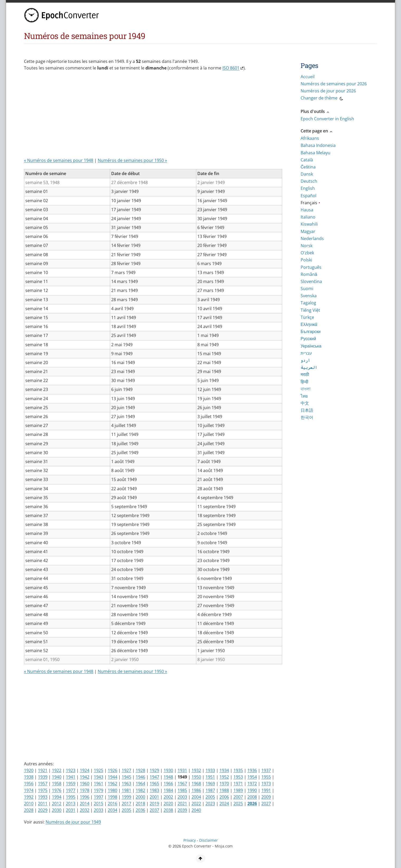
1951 (210, 777)
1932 (196, 770)
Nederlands (312, 239)
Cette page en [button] (317, 131)
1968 (196, 783)
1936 (252, 770)
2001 (154, 797)
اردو (305, 360)
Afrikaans (310, 138)
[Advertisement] (152, 116)
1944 (113, 777)
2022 (196, 803)
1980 (113, 790)
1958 (57, 783)
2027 (266, 803)
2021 (182, 803)
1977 (71, 790)
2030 (57, 810)
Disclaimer (209, 840)
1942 (85, 777)
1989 (238, 790)
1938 (29, 777)
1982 (140, 790)
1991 (266, 790)
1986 (196, 790)
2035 (126, 810)
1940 (57, 777)
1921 (43, 770)
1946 (140, 777)
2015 (99, 803)
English (308, 188)
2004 (196, 797)
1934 (224, 770)
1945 (126, 777)
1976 (57, 790)
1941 (71, 777)
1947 (154, 777)
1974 (29, 790)
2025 (238, 803)
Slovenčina (311, 281)
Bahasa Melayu (316, 153)
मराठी (305, 374)
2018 (140, 803)
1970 (224, 783)
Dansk (307, 174)
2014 (85, 803)
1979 (99, 790)
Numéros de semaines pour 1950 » (132, 160)
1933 (210, 770)
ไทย (304, 396)
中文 (305, 403)
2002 (168, 797)
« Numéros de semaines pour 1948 (59, 160)
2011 (43, 803)
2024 (224, 803)
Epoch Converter (197, 846)
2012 (57, 803)
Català (307, 160)
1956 (29, 783)
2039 (182, 810)
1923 (71, 770)
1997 (99, 797)
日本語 (307, 410)
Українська (311, 346)
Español (309, 196)
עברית (306, 353)
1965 (154, 783)
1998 (113, 797)
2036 (140, 810)
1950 (196, 777)
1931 (182, 770)
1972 (252, 783)
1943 (99, 777)
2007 (238, 797)
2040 (196, 810)
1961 (99, 783)
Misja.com (224, 846)
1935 (238, 770)
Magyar (308, 231)
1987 (210, 790)
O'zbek (307, 253)
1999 (126, 797)
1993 (43, 797)
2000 (140, 797)
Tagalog (308, 303)
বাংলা (306, 389)
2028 (29, 810)
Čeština (308, 167)
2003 (182, 797)
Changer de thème (322, 99)
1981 (126, 790)
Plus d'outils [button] (315, 111)
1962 (113, 783)
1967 (182, 783)
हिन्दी (304, 382)
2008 (252, 797)
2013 (71, 803)
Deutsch (309, 181)
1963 (126, 783)
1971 (238, 783)
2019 (154, 803)
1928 (140, 770)
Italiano (308, 217)
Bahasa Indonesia (318, 145)
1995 (71, 797)
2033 (99, 810)
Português (311, 267)
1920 (29, 770)
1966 (168, 783)
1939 (43, 777)
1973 (266, 783)
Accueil (308, 77)
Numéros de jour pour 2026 (328, 91)
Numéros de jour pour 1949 (73, 822)
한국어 (307, 417)
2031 (71, 810)
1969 (210, 783)
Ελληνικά (309, 324)
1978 (85, 790)
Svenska (309, 296)
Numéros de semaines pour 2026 (334, 84)
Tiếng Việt (310, 310)
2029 (43, 810)
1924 (85, 770)
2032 (85, 810)
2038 (168, 810)
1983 (154, 790)
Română (309, 274)
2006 (224, 797)
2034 (113, 810)
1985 (182, 790)
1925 (99, 770)
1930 (168, 770)
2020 (168, 803)
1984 (168, 790)
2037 (154, 810)
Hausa (307, 210)
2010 (29, 803)
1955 (266, 777)
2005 (210, 797)
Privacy (190, 840)
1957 (43, 783)
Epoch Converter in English (327, 119)
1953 (238, 777)
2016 (113, 803)
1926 (113, 770)
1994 (57, 797)
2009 (266, 797)
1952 (224, 777)
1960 (85, 783)
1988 (224, 790)
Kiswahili (309, 224)
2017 (126, 803)
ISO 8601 (231, 68)
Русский (308, 339)
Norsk (307, 246)
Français (309, 203)
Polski (306, 260)
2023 (210, 803)
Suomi (307, 289)
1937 (266, 770)
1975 (43, 790)
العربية (309, 367)
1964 (140, 783)
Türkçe (307, 317)
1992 (29, 797)
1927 (126, 770)
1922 (57, 770)
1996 (85, 797)
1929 (154, 770)
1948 (168, 777)
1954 (252, 777)
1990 (252, 790)
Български (311, 331)
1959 (71, 783)
